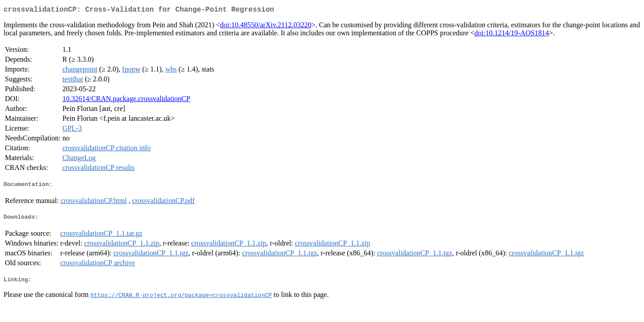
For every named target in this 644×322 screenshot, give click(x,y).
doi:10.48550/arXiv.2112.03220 (266, 27)
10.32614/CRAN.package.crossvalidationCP (126, 100)
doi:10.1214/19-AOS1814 (512, 35)
